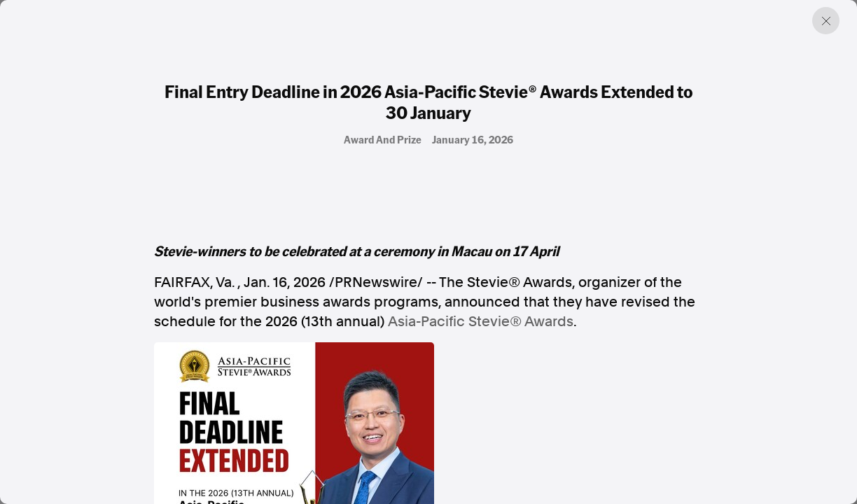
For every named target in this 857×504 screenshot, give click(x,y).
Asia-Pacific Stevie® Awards (481, 321)
